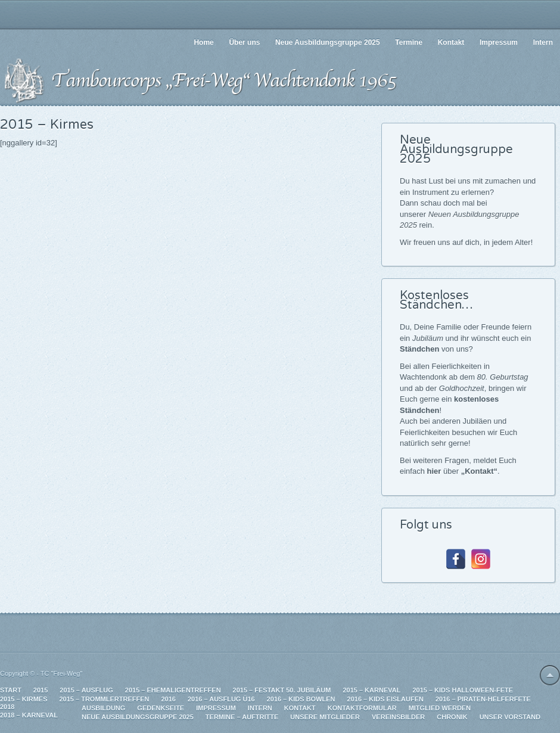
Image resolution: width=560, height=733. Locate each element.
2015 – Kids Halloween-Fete (463, 690)
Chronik (452, 717)
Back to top (550, 675)
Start (11, 690)
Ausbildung (103, 708)
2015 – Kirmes (24, 699)
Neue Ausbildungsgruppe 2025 (138, 717)
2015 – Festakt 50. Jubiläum (282, 690)
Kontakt (300, 708)
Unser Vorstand (510, 717)
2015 (41, 690)
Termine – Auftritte (242, 717)
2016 (168, 699)
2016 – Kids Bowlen (301, 699)
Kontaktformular (362, 708)
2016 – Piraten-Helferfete (483, 699)
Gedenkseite (161, 708)
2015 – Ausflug (86, 690)
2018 (7, 707)
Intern (260, 708)
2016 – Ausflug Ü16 (221, 699)
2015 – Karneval (371, 690)
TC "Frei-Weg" (62, 673)
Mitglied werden (440, 708)
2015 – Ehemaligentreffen (173, 690)
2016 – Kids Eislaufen (385, 699)
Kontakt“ (481, 471)
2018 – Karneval (29, 715)
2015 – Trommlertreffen (104, 699)
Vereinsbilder (398, 717)
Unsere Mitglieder (325, 717)
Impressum (216, 708)
